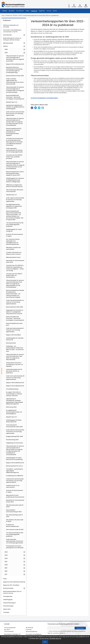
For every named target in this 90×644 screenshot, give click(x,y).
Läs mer (63, 633)
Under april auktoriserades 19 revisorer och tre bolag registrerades (15, 330)
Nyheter (15, 15)
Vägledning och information (15, 443)
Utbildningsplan (8, 600)
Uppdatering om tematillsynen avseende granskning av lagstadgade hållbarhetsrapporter (14, 401)
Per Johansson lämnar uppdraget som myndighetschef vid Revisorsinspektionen (13, 242)
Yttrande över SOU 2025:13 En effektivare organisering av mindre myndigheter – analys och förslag (15, 268)
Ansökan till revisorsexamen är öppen (15, 235)
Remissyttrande (11, 343)
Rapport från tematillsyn (13, 335)
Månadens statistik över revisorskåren (13, 248)
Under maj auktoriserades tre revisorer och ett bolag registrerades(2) (15, 302)
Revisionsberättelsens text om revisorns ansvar (12, 592)
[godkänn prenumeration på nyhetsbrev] (48, 631)
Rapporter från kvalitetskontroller (13, 582)
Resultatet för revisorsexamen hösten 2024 (15, 501)
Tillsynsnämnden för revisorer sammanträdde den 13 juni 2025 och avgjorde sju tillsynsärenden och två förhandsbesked (15, 284)
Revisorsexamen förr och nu (14, 466)
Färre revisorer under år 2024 (15, 530)
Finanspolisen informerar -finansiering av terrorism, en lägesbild (14, 364)
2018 (6, 571)
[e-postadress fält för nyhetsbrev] (61, 628)
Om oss (49, 11)
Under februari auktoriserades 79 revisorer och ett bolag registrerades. (15, 432)
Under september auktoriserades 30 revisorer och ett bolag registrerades (14, 150)
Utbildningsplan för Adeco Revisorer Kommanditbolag (14, 459)
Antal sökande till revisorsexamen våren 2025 (14, 426)
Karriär (55, 11)
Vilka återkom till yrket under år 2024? (15, 521)
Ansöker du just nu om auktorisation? (13, 486)
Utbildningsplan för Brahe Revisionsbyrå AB (14, 421)
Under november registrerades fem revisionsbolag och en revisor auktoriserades (15, 81)
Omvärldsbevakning (12, 389)
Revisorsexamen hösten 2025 (15, 76)
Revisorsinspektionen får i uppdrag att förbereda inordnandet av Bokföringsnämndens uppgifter (14, 132)
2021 (6, 562)
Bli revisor (12, 11)
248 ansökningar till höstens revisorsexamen (15, 191)
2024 (6, 552)
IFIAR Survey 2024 (11, 407)
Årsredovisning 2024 (12, 440)
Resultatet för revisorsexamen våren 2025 (15, 261)
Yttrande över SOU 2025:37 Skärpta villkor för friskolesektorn (14, 275)
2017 (6, 574)
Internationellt (7, 35)
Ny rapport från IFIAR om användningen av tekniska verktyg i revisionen (14, 394)
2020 (6, 565)
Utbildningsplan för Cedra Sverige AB (14, 230)
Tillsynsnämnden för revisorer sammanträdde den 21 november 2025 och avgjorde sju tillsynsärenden (15, 90)
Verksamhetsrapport (9, 603)
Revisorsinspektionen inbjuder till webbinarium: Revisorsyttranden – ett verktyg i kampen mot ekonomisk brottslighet (15, 294)
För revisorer (20, 11)
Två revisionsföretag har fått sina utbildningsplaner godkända (15, 225)
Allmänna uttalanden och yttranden (11, 26)
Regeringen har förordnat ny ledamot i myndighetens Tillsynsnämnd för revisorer (15, 312)
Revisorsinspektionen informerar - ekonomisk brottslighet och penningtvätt (15, 97)
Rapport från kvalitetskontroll (15, 64)
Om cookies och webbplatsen (34, 634)
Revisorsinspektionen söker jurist (14, 324)
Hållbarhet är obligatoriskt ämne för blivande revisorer (14, 186)
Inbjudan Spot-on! (12, 102)
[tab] (69, 6)
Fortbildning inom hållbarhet (15, 476)
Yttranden (6, 612)
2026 (6, 49)
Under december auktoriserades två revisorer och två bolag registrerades (15, 541)
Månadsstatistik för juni (13, 257)
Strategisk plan (8, 596)
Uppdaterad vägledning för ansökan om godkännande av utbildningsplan (15, 107)
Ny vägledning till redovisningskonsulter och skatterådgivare (14, 412)
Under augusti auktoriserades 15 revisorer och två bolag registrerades (15, 200)
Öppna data (7, 609)
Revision (5, 11)
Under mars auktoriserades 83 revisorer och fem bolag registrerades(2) (15, 378)
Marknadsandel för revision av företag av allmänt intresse (12, 39)
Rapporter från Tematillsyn (11, 585)
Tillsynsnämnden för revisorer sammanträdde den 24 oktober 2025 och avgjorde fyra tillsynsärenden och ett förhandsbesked (15, 122)
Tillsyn (27, 11)
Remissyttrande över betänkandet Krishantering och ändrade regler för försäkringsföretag (14, 70)
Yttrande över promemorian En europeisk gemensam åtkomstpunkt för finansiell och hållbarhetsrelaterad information (15, 142)
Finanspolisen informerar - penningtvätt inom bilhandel (15, 547)
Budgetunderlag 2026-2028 (14, 436)
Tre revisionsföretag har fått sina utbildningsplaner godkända (15, 534)
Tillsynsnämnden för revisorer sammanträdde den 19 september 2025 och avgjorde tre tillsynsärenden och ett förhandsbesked (15, 165)
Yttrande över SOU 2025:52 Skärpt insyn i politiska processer (14, 157)
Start (3, 15)
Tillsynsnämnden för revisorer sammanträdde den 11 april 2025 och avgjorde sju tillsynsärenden (15, 357)
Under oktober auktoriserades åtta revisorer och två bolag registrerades (15, 114)
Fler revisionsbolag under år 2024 (14, 516)
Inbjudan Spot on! (11, 195)
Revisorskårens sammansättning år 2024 (14, 511)
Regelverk (42, 11)
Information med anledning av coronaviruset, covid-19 (12, 31)
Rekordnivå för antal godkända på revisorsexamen (15, 496)
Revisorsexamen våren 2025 (15, 307)
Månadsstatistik (8, 43)
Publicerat (34, 11)
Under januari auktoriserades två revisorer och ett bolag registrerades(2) (15, 481)
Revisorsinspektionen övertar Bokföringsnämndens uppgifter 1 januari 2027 (15, 173)
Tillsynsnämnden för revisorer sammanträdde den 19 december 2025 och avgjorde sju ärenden (15, 58)
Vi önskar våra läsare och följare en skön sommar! (14, 253)
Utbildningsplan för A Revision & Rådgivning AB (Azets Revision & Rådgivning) (15, 180)
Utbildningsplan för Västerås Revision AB (15, 339)
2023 (6, 555)
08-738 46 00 (29, 628)
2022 (6, 558)
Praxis (5, 579)
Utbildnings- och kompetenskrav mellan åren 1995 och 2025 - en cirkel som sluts (15, 349)
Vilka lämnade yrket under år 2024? (15, 506)
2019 (6, 568)
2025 (20, 15)
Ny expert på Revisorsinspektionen (13, 526)
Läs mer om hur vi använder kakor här (50, 639)
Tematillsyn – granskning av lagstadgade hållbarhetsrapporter (15, 471)
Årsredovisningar (8, 606)
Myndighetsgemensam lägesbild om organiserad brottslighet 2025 (14, 206)
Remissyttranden (8, 588)
